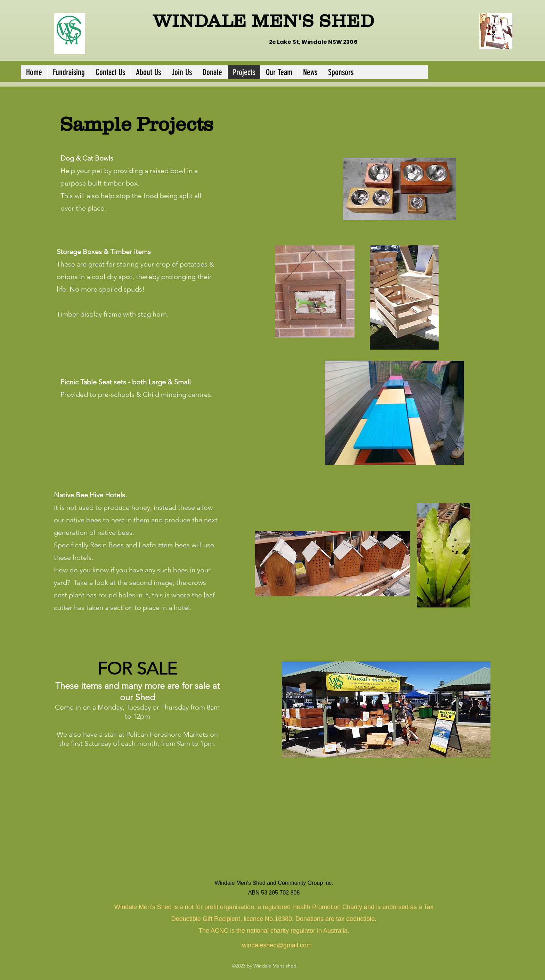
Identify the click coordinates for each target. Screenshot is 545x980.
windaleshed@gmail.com (277, 945)
